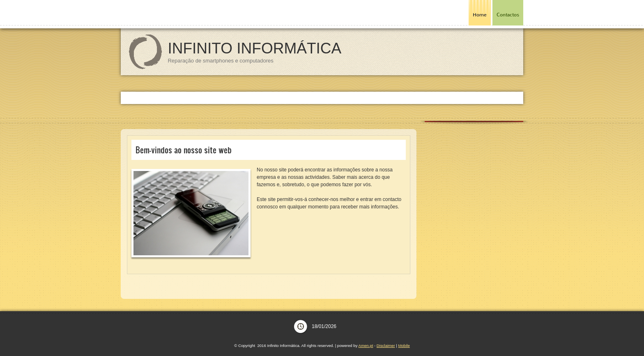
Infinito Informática (254, 48)
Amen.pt (366, 346)
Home (480, 15)
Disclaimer (386, 346)
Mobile (404, 346)
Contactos (508, 15)
